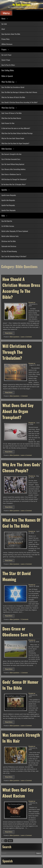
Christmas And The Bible (9, 241)
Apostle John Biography (8, 200)
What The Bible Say (8, 82)
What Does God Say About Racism (11, 118)
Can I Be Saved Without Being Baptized (13, 164)
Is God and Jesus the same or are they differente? (16, 128)
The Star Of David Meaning (9, 251)
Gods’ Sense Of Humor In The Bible (12, 113)
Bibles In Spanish (7, 76)
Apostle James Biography (9, 195)
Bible (3, 216)
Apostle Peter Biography (8, 210)
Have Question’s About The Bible (11, 34)
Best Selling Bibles (8, 70)
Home (3, 19)
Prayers (4, 50)
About (3, 29)
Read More (10, 333)
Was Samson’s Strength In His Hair (11, 154)
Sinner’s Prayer (6, 60)
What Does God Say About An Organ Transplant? (15, 143)
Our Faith (4, 24)
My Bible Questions (22, 5)
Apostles (4, 190)
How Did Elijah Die (7, 221)
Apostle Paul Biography (8, 205)
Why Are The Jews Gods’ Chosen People (13, 138)
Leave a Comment (26, 337)
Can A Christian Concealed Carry (11, 159)
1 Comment (24, 396)
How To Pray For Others (8, 65)
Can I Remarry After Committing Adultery (13, 169)
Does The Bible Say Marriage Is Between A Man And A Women (19, 92)
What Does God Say (8, 108)
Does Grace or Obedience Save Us (11, 174)
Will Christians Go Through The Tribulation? (14, 179)
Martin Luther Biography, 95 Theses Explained (15, 231)
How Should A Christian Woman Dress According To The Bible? (20, 102)
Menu (6, 13)
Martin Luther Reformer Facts (10, 236)
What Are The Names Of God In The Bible (13, 97)
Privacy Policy (6, 39)
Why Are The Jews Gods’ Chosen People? (21, 467)
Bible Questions (7, 149)
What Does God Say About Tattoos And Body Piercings (17, 133)
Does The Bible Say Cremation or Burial (13, 87)
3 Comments (24, 619)
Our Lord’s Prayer (6, 55)
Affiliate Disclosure (7, 44)
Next (10, 841)
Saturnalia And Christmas (9, 246)
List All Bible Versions (8, 226)
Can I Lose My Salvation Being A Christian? (14, 256)
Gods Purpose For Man (8, 123)
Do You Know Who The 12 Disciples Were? (14, 184)
